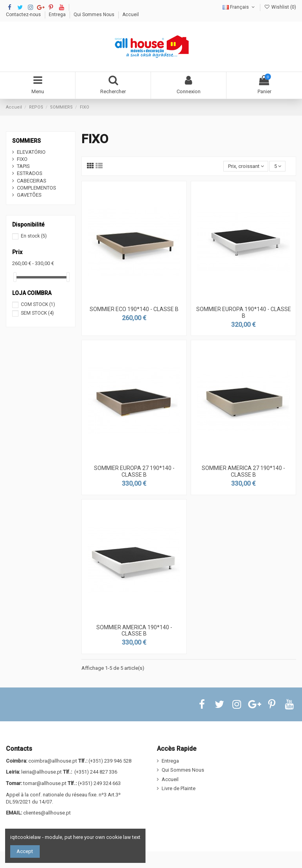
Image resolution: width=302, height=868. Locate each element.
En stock (34, 236)
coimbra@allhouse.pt (53, 761)
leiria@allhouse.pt (41, 772)
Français (239, 7)
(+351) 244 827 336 (96, 772)
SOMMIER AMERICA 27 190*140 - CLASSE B (243, 471)
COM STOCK (38, 304)
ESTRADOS (30, 173)
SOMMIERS (27, 141)
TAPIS (23, 166)
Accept (25, 851)
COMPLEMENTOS (37, 188)
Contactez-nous (24, 15)
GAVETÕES (29, 195)
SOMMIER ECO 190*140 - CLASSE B (134, 309)
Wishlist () (280, 7)
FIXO (22, 159)
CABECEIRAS (32, 181)
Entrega (58, 15)
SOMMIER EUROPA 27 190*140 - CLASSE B (134, 471)
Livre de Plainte (179, 788)
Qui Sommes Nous (95, 15)
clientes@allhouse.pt (47, 813)
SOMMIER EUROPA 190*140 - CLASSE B (244, 312)
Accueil (131, 15)
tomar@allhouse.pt (45, 783)
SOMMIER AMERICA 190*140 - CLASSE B (134, 631)
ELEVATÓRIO (31, 152)
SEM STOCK (37, 313)
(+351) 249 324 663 (99, 783)
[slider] (15, 277)
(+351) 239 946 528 (110, 761)
